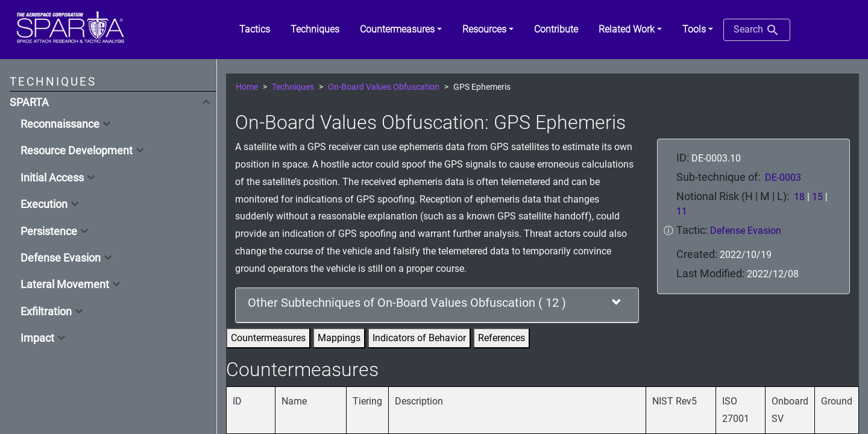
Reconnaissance (60, 124)
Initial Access (52, 178)
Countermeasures (268, 338)
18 (799, 197)
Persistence (49, 231)
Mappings (339, 338)
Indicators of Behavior (419, 338)
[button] (401, 30)
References (502, 338)
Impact (37, 338)
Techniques (293, 87)
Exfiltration (46, 312)
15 (817, 197)
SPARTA (29, 102)
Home (247, 87)
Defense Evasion (61, 258)
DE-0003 (783, 178)
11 (682, 211)
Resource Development (77, 151)
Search (757, 30)
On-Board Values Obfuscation (384, 87)
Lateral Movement (65, 285)
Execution (44, 204)
